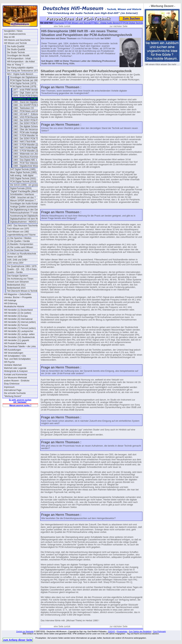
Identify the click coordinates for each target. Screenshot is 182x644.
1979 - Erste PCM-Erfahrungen (28, 96)
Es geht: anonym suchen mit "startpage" (20, 401)
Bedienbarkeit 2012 (16, 285)
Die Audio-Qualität (16, 46)
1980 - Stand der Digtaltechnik (27, 102)
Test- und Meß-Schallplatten (17, 359)
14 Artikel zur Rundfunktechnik (21, 254)
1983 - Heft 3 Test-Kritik (24, 142)
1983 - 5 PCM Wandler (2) (26, 145)
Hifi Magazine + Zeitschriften (18, 294)
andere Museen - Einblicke (17, 381)
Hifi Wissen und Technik (15, 43)
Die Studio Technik (16, 52)
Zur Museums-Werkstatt (15, 378)
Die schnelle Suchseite (15, 393)
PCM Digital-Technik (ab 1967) (25, 80)
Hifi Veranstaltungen (14, 353)
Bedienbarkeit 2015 (16, 288)
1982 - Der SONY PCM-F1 (26, 120)
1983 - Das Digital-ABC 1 (25, 160)
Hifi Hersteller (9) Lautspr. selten (19, 334)
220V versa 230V (15, 263)
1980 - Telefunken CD (23, 108)
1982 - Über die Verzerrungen (27, 129)
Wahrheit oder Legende (15, 368)
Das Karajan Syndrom (17, 276)
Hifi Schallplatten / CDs (15, 356)
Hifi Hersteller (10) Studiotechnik (19, 337)
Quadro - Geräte (15, 272)
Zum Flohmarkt (160, 631)
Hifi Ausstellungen (12, 350)
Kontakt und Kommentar (15, 375)
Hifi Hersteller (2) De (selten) (18, 313)
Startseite (59, 23)
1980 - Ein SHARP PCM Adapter (29, 105)
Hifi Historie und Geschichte (17, 40)
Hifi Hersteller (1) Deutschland (18, 310)
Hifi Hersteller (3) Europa (16, 316)
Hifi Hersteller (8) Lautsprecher (19, 331)
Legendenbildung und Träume (21, 235)
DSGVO (112, 631)
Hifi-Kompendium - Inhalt (19, 59)
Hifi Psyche (9, 362)
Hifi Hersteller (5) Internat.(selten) (20, 322)
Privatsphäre (122, 631)
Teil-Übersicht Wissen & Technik (22, 291)
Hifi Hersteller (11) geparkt (16, 340)
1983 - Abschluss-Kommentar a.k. (29, 157)
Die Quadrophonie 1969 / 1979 (22, 266)
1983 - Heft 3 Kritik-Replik (25, 148)
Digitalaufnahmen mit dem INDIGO (27, 219)
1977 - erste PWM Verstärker (27, 90)
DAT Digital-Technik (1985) (23, 169)
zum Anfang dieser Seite (18, 640)
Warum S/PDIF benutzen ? (23, 201)
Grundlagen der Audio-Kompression (27, 204)
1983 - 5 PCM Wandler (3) (26, 151)
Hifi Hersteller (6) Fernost (16, 325)
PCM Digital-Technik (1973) (23, 83)
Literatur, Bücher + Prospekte (18, 297)
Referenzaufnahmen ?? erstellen (26, 213)
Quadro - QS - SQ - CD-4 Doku (22, 269)
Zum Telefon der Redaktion (140, 631)
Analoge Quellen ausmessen (24, 207)
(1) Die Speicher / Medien (19, 238)
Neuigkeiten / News (13, 31)
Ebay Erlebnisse (12, 384)
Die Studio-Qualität (16, 49)
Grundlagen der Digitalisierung (25, 77)
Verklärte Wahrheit (13, 365)
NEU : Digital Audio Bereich (20, 74)
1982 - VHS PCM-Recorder (26, 117)
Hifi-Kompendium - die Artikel (21, 62)
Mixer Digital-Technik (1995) (23, 172)
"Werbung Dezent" (13, 396)
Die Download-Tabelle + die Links (20, 346)
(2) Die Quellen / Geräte (18, 241)
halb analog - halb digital (22, 175)
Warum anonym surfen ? (20, 405)
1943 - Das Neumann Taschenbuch (24, 226)
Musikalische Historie (14, 307)
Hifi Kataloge (10, 300)
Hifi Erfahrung (10, 303)
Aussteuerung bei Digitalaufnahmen (27, 216)
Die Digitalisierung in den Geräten (26, 210)
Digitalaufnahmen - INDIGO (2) (25, 222)
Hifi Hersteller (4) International (18, 319)
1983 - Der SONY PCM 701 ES (28, 139)
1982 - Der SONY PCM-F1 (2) (27, 123)
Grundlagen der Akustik (18, 56)
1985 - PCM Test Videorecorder (28, 163)
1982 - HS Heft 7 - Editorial (26, 114)
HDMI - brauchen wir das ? (23, 197)
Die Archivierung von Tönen (20, 279)
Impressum (9, 387)
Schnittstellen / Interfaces (22, 194)
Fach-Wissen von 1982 (18, 232)
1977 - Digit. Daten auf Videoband (29, 93)
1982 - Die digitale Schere (25, 126)
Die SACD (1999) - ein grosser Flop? (27, 185)
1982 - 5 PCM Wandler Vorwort (28, 136)
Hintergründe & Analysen (16, 371)
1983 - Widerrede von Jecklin (27, 154)
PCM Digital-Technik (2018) (23, 182)
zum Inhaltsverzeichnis (15, 34)
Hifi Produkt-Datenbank (15, 343)
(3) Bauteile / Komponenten (20, 244)
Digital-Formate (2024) (21, 188)
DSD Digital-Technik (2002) (23, 179)
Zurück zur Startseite (25, 631)
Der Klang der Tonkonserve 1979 (23, 71)
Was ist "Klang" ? (15, 65)
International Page (13, 390)
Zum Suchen (131, 18)
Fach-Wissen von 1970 (18, 229)
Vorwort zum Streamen (18, 282)
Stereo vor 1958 (15, 257)
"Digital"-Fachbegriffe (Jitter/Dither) (27, 191)
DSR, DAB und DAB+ (17, 260)
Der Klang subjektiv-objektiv (20, 68)
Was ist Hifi (9, 37)
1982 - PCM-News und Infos (27, 111)
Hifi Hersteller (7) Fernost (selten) (20, 328)
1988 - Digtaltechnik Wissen (26, 166)
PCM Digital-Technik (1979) (23, 86)
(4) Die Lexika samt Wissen (20, 247)
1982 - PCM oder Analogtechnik (28, 132)
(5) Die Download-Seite (18, 250)
